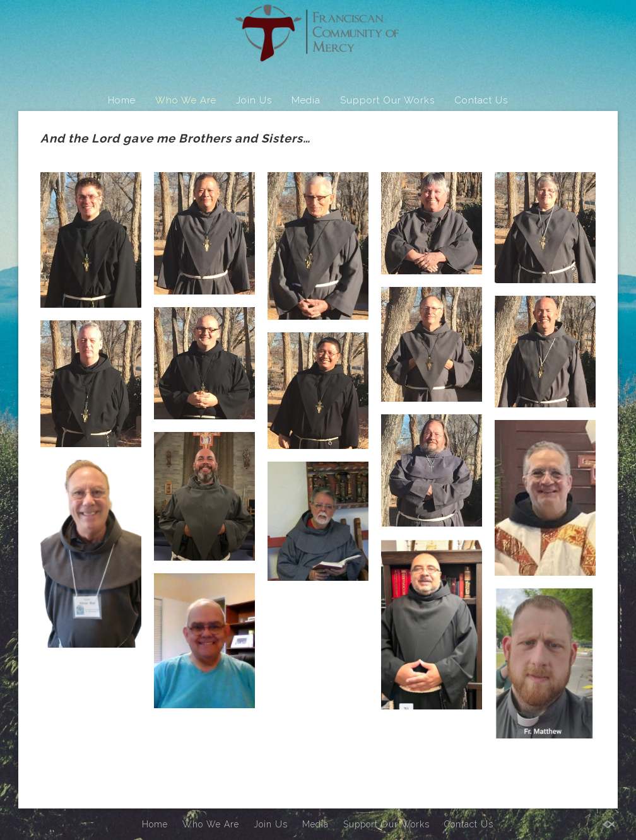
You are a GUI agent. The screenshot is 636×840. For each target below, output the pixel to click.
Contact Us (481, 100)
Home (122, 100)
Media (306, 100)
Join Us (254, 100)
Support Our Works (387, 100)
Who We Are (186, 100)
